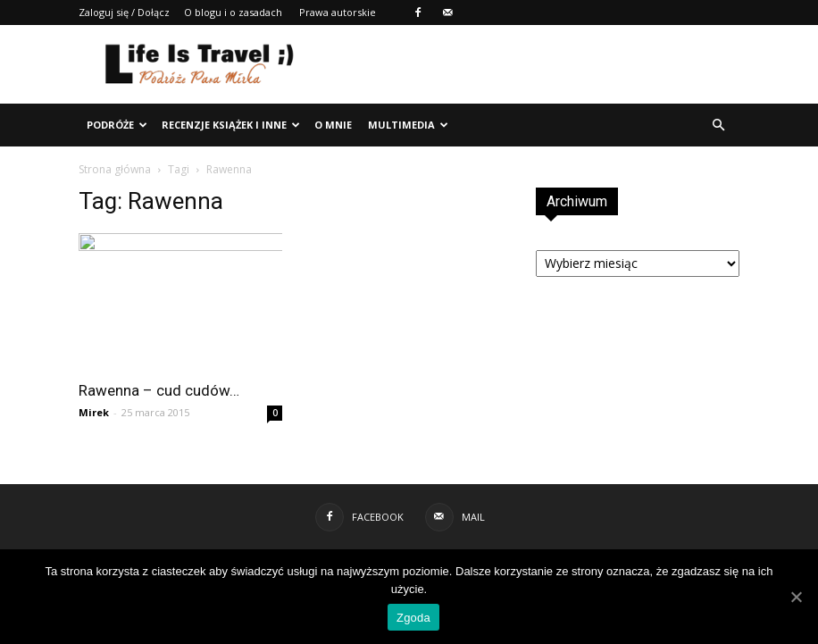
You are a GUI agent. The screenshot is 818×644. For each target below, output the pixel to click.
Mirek (94, 412)
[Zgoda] (796, 597)
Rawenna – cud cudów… (159, 390)
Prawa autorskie (338, 12)
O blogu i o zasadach (233, 12)
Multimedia (408, 125)
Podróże (117, 125)
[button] (718, 125)
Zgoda (413, 618)
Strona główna (115, 169)
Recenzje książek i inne (231, 125)
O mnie (333, 125)
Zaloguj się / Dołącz (124, 12)
